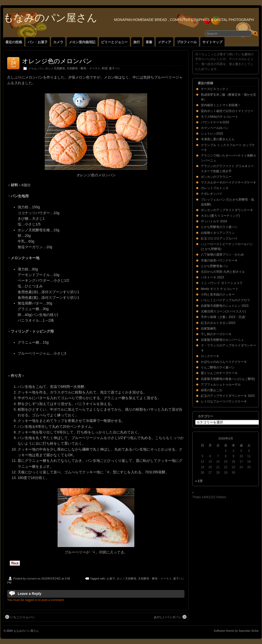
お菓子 (111, 578)
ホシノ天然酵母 (55, 68)
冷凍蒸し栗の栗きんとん (218, 139)
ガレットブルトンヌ (215, 188)
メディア (165, 42)
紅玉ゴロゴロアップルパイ (219, 238)
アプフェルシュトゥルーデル (221, 385)
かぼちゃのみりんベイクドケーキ (224, 362)
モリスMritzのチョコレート (220, 117)
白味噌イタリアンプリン (218, 233)
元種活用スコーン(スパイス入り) (223, 311)
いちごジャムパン (20, 617)
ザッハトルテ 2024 (214, 221)
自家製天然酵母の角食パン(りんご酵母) (228, 379)
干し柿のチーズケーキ (216, 334)
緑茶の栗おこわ (212, 390)
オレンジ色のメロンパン (57, 61)
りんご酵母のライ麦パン (218, 367)
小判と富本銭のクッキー (218, 294)
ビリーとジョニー (114, 42)
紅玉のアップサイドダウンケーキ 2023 (228, 396)
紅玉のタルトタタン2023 (218, 323)
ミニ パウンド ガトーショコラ (222, 283)
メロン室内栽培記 (82, 42)
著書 (149, 42)
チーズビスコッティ (215, 89)
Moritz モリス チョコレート (220, 289)
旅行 (137, 42)
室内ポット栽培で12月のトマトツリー (227, 111)
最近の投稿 (14, 42)
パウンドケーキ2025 (215, 122)
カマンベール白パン (215, 128)
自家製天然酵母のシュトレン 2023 (225, 306)
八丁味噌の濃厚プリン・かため (222, 255)
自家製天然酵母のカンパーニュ (222, 340)
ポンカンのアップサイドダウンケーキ (227, 210)
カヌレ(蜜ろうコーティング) (220, 216)
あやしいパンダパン (170, 617)
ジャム (32, 68)
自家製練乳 (209, 329)
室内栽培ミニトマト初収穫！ (221, 105)
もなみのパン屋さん (50, 18)
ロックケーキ (210, 356)
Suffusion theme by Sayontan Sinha (236, 631)
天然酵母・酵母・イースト (83, 68)
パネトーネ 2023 (212, 277)
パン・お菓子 (38, 42)
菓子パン (115, 68)
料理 (105, 68)
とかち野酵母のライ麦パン (219, 227)
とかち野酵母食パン (215, 266)
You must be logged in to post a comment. (36, 600)
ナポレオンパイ (212, 194)
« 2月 (199, 481)
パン (41, 68)
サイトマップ (212, 42)
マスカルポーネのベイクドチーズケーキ (228, 182)
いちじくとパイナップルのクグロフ (225, 300)
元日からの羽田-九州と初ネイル (223, 272)
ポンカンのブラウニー (216, 177)
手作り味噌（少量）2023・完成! (223, 317)
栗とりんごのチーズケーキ (219, 373)
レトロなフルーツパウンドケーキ (224, 401)
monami (32, 578)
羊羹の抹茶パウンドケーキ (219, 260)
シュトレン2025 (212, 134)
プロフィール (187, 42)
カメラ (58, 42)
